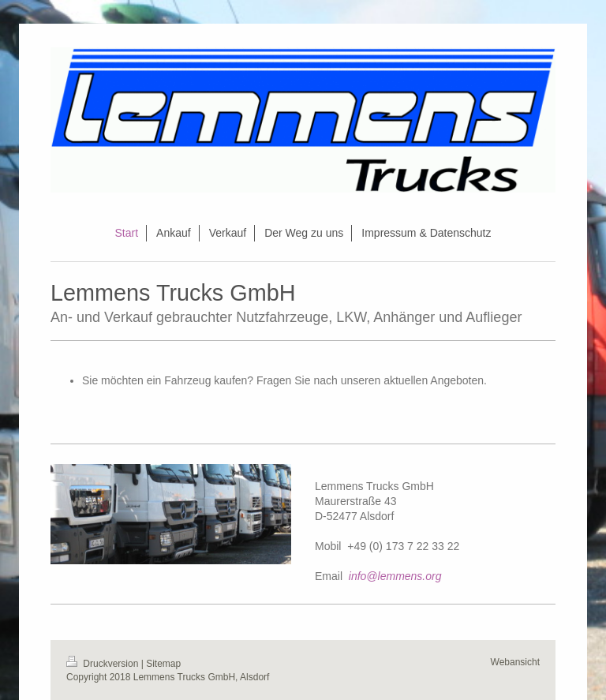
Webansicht (515, 662)
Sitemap (163, 664)
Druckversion (104, 664)
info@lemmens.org (395, 576)
